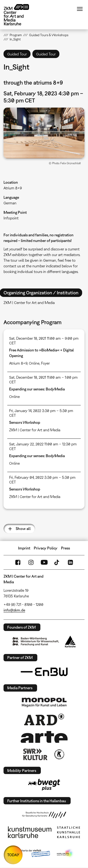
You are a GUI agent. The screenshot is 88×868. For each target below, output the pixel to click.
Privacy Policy (46, 548)
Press (65, 548)
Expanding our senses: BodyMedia (37, 389)
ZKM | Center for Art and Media (35, 430)
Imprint (24, 548)
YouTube (44, 562)
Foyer (45, 363)
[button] (44, 133)
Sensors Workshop (25, 422)
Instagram (31, 562)
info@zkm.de (14, 610)
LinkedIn (70, 562)
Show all (23, 529)
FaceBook (18, 562)
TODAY (13, 855)
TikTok (57, 562)
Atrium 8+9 (13, 188)
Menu (80, 9)
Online (34, 363)
